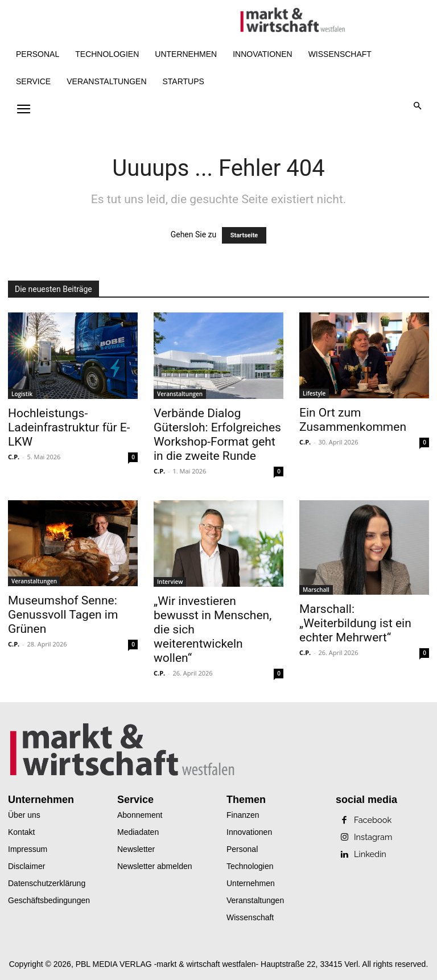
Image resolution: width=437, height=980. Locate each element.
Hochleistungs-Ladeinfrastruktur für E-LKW (69, 427)
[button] (418, 107)
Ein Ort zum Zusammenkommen (353, 420)
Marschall (316, 590)
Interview (170, 582)
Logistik (22, 394)
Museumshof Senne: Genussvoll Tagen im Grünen (63, 615)
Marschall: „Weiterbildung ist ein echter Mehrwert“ (355, 623)
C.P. (14, 457)
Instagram (372, 837)
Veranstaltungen (180, 394)
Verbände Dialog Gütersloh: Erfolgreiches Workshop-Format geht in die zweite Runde (217, 435)
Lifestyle (314, 393)
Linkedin (370, 854)
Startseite (244, 235)
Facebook (372, 820)
